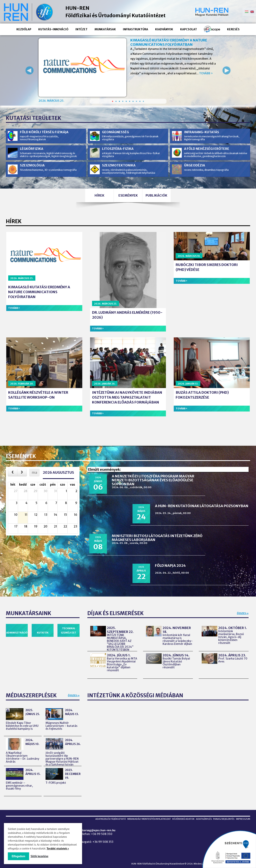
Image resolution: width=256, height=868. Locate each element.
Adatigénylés (201, 814)
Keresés (233, 29)
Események (128, 205)
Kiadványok (164, 29)
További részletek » (58, 848)
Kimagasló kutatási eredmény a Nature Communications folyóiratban (169, 42)
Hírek (93, 205)
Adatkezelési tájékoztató (103, 814)
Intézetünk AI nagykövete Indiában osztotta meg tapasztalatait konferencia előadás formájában (127, 408)
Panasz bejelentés (222, 814)
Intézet (81, 29)
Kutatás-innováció (53, 29)
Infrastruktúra (136, 29)
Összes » (243, 570)
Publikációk (163, 205)
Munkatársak (105, 29)
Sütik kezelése (41, 856)
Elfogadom (18, 856)
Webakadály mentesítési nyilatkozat (143, 814)
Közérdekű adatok (179, 814)
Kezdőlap (24, 29)
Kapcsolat (189, 29)
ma (34, 483)
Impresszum (243, 814)
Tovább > (206, 73)
